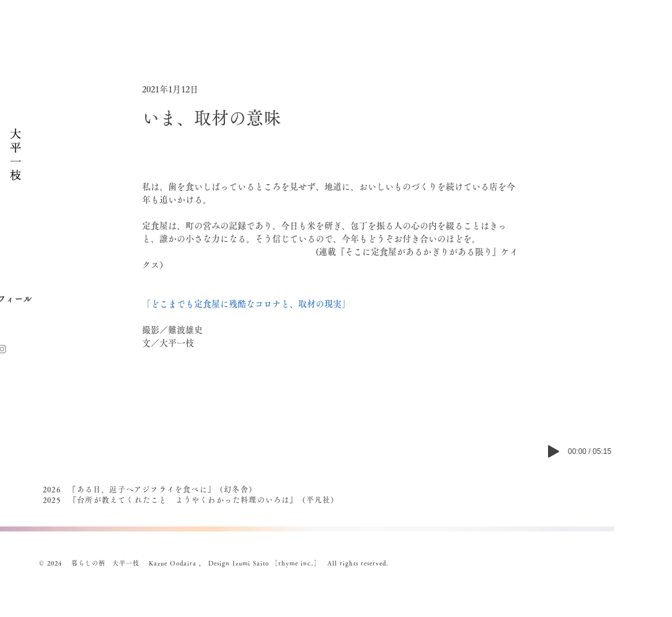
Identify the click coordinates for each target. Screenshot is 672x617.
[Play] (554, 451)
